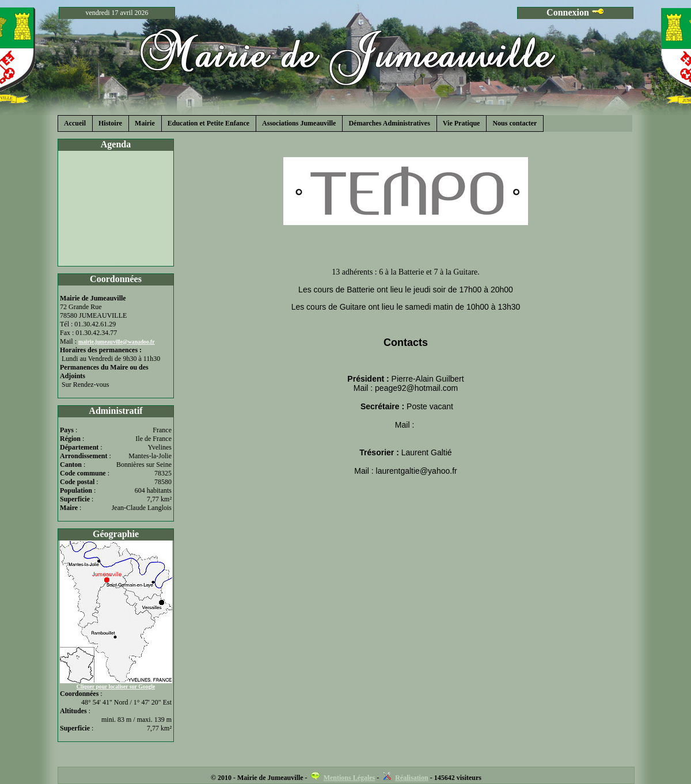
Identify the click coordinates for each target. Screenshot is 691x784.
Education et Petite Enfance (208, 123)
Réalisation (411, 778)
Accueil (75, 123)
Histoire (110, 123)
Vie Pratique (462, 123)
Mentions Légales (350, 778)
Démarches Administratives (389, 123)
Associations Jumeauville (299, 123)
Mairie (145, 123)
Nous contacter (515, 123)
